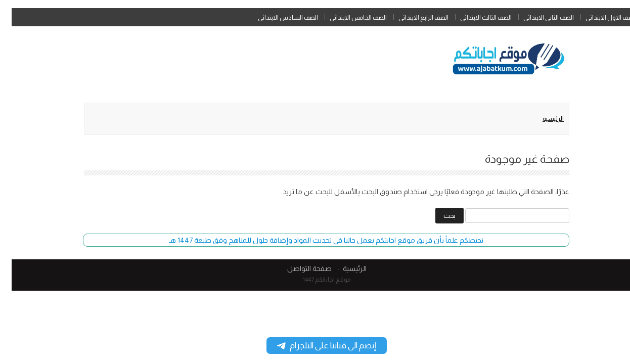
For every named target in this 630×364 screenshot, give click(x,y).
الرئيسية (542, 119)
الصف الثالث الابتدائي (474, 18)
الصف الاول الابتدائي (599, 18)
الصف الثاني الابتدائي (537, 18)
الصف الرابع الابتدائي (412, 18)
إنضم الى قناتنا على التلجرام (315, 346)
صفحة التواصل (298, 268)
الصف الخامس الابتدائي (347, 18)
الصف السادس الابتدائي (276, 18)
